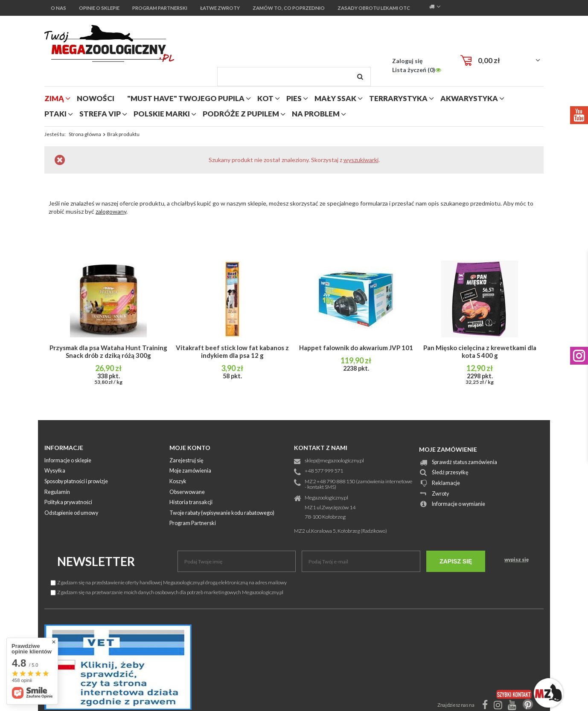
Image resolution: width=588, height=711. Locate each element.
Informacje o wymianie (458, 504)
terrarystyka (398, 98)
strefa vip (100, 114)
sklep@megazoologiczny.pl (334, 461)
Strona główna (85, 134)
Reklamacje (446, 483)
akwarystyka (469, 98)
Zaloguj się (407, 61)
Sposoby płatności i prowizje (76, 482)
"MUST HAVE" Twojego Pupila (186, 98)
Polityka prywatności (68, 503)
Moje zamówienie (448, 449)
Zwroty (440, 494)
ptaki (55, 114)
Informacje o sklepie (68, 461)
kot (265, 98)
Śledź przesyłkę (450, 473)
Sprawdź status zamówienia (464, 463)
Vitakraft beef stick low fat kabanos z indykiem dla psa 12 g (232, 351)
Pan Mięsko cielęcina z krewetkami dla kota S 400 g (480, 351)
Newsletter (96, 561)
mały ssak (335, 98)
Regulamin (57, 492)
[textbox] (294, 77)
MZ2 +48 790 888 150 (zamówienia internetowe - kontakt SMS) (358, 485)
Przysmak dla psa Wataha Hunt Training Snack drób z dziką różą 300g (108, 351)
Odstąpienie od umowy (71, 513)
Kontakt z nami (321, 448)
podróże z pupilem (241, 114)
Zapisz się (456, 561)
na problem (316, 114)
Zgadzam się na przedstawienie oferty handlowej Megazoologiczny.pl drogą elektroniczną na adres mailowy (169, 582)
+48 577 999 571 (324, 471)
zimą (54, 98)
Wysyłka (55, 471)
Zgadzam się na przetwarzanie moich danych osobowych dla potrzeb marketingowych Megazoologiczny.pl (167, 592)
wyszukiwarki (361, 160)
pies (294, 98)
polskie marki (162, 114)
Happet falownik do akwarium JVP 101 (356, 348)
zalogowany (111, 211)
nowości (96, 98)
